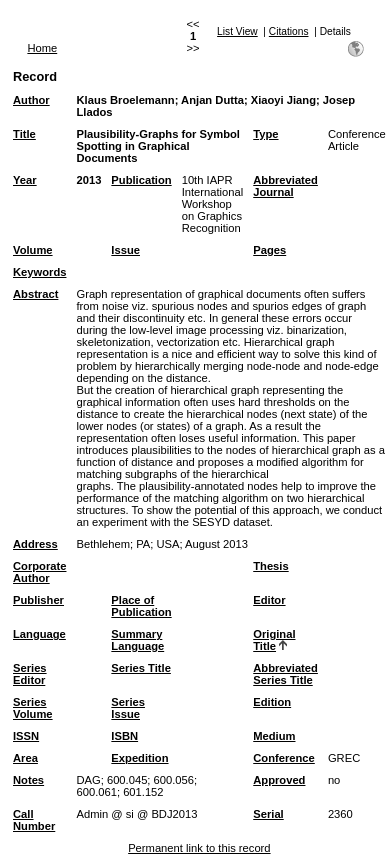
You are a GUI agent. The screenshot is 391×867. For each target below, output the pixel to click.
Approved (279, 780)
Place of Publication (141, 606)
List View (237, 31)
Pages (269, 250)
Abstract (35, 294)
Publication (141, 180)
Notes (28, 780)
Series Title (141, 668)
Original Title (274, 640)
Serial (268, 814)
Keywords (39, 272)
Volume (33, 250)
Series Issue (128, 708)
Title (24, 134)
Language (39, 634)
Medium (274, 736)
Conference (284, 758)
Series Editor (30, 674)
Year (25, 180)
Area (25, 758)
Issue (125, 250)
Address (35, 544)
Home (42, 48)
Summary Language (137, 640)
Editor (269, 600)
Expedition (139, 758)
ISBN (124, 736)
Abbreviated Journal (285, 186)
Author (31, 100)
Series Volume (33, 708)
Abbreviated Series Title (285, 674)
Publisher (38, 600)
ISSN (26, 736)
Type (265, 134)
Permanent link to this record (199, 848)
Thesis (270, 566)
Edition (272, 702)
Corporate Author (39, 572)
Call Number (34, 820)
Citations (289, 31)
